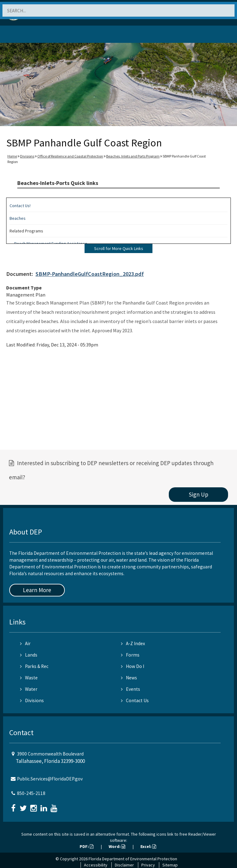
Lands (29, 655)
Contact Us (135, 700)
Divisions (27, 156)
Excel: (148, 846)
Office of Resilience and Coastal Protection (70, 156)
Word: (117, 846)
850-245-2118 (31, 793)
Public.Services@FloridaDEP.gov (50, 779)
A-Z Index (133, 643)
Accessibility (96, 865)
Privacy (148, 865)
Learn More (37, 590)
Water (29, 689)
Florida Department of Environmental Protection (133, 859)
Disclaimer (124, 865)
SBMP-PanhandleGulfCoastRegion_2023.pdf (90, 274)
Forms (130, 655)
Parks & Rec (34, 666)
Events (131, 689)
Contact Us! (20, 206)
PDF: (87, 846)
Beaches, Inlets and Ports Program (133, 156)
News (129, 678)
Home (12, 156)
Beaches (18, 218)
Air (25, 643)
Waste (29, 678)
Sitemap (170, 865)
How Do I (133, 666)
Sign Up (199, 494)
